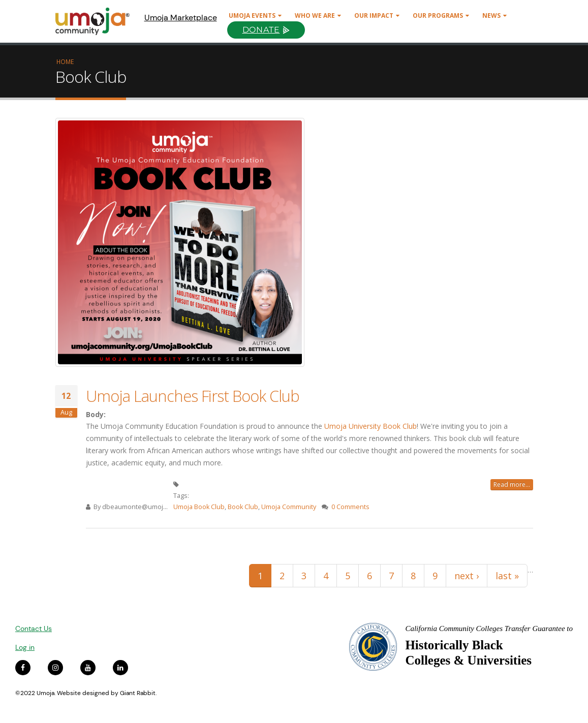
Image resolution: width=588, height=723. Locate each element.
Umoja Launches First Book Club (193, 396)
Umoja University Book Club (370, 426)
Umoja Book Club (199, 507)
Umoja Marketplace (181, 18)
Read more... (512, 484)
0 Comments (350, 507)
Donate (261, 30)
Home (65, 61)
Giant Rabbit (138, 693)
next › (467, 576)
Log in (25, 647)
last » (507, 576)
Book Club (243, 507)
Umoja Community (289, 507)
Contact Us (34, 628)
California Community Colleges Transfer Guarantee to (489, 628)
